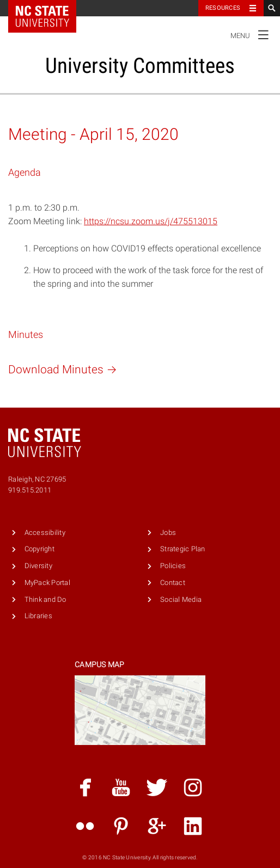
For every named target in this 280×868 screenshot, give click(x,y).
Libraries (38, 616)
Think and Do (45, 599)
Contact (173, 583)
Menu (252, 34)
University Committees (140, 66)
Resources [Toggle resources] (223, 8)
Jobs (168, 533)
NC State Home (49, 8)
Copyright (39, 549)
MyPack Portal (47, 583)
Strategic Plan (183, 549)
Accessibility (45, 533)
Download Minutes (65, 370)
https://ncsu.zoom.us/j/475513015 (151, 221)
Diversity (38, 566)
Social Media (181, 599)
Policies (173, 566)
